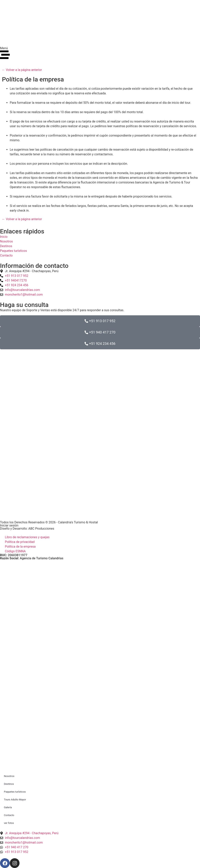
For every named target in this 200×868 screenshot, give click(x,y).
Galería (8, 807)
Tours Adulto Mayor (15, 800)
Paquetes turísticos (15, 792)
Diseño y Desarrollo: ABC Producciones (27, 529)
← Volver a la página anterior (22, 70)
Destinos (9, 784)
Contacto (9, 815)
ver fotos (9, 823)
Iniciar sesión (9, 525)
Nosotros (9, 776)
